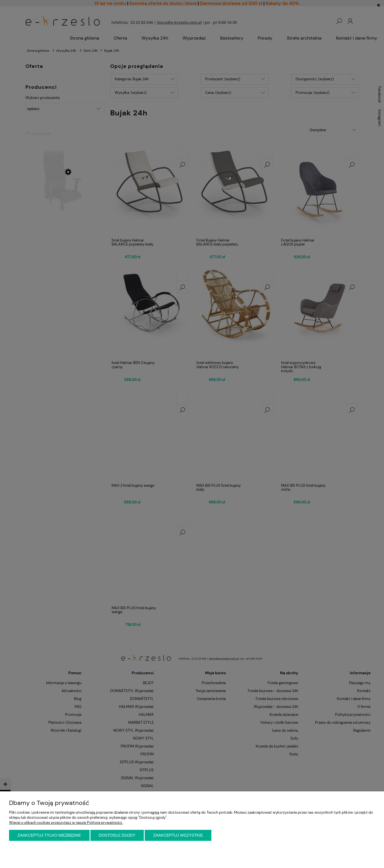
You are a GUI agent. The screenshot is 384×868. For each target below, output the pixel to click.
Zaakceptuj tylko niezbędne (49, 835)
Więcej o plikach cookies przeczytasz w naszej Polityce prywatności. (66, 823)
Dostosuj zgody (117, 835)
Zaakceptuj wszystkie (178, 835)
